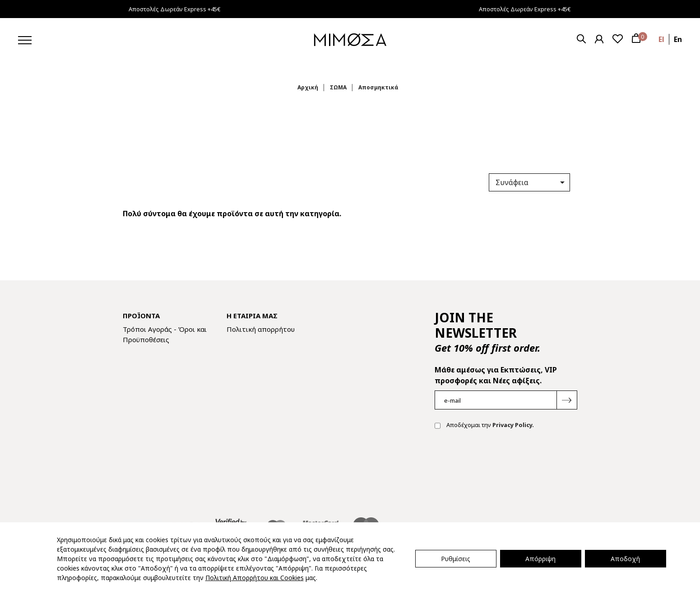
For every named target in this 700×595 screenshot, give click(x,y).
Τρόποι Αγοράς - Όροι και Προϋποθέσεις (165, 334)
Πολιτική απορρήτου (261, 329)
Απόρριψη (540, 559)
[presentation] (503, 465)
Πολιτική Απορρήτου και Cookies (255, 578)
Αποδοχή (625, 559)
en (678, 39)
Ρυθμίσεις (456, 559)
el (661, 39)
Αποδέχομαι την (484, 426)
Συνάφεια (532, 182)
